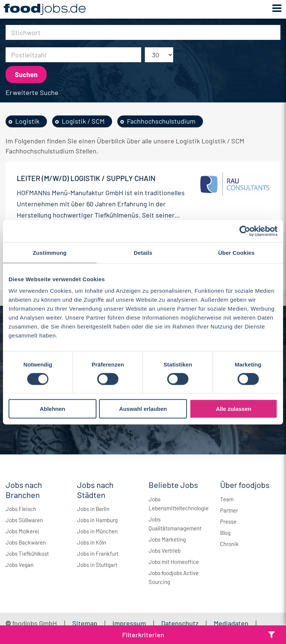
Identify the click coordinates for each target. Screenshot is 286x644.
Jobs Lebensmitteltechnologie (179, 504)
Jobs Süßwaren (24, 520)
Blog (225, 533)
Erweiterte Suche (32, 92)
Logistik (27, 121)
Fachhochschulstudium (161, 121)
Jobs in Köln (92, 542)
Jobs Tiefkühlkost (27, 553)
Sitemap (85, 623)
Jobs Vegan (20, 565)
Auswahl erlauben (143, 409)
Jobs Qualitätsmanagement (175, 524)
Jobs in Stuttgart (97, 565)
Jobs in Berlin (93, 509)
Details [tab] (143, 252)
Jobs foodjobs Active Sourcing (174, 577)
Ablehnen (53, 409)
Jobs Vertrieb (165, 551)
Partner (229, 510)
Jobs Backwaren (26, 542)
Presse (228, 521)
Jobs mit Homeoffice (174, 562)
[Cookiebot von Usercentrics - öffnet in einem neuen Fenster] (245, 231)
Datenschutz (181, 623)
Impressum (129, 623)
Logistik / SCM (83, 121)
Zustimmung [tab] (50, 252)
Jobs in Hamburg (97, 520)
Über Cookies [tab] (236, 252)
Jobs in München (97, 531)
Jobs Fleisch (21, 509)
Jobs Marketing (167, 539)
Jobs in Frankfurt (98, 553)
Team (227, 499)
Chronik (229, 544)
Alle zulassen (234, 409)
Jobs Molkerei (22, 531)
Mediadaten (231, 623)
